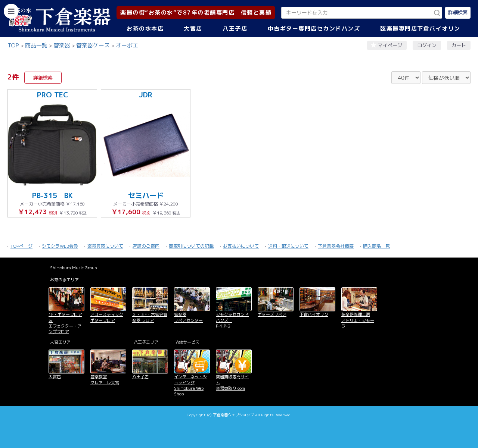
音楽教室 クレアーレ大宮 (105, 380)
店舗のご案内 (146, 246)
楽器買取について (105, 246)
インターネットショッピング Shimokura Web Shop (190, 385)
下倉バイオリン (314, 314)
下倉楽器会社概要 (336, 246)
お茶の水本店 (145, 29)
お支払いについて (241, 246)
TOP (13, 45)
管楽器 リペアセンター (188, 317)
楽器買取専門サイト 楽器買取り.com (232, 383)
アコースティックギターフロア (107, 317)
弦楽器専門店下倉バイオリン (420, 29)
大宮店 (193, 29)
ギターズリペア (272, 314)
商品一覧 (36, 45)
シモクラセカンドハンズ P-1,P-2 (232, 320)
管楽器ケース (93, 45)
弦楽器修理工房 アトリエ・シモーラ (358, 320)
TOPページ (21, 246)
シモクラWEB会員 (60, 246)
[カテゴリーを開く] (11, 11)
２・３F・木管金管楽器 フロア (150, 317)
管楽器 (62, 45)
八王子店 (235, 29)
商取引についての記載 (191, 246)
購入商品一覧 (376, 246)
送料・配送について (288, 246)
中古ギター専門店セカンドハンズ (314, 29)
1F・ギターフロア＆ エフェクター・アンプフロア (65, 323)
